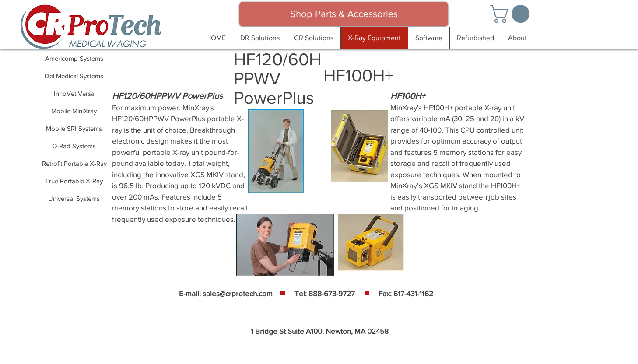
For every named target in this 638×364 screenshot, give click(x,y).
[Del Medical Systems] (74, 76)
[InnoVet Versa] (74, 93)
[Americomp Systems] (74, 58)
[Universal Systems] (74, 198)
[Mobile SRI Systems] (74, 128)
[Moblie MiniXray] (74, 111)
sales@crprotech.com (238, 293)
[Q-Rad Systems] (74, 146)
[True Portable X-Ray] (74, 181)
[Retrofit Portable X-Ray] (74, 163)
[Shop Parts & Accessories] (344, 14)
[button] (512, 14)
